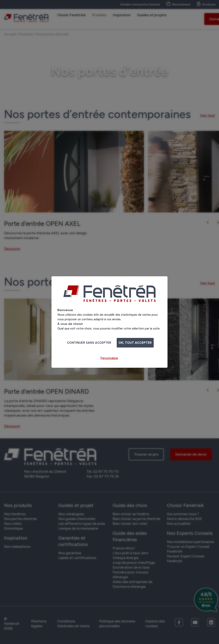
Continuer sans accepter (89, 343)
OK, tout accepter (135, 343)
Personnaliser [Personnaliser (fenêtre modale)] (109, 358)
